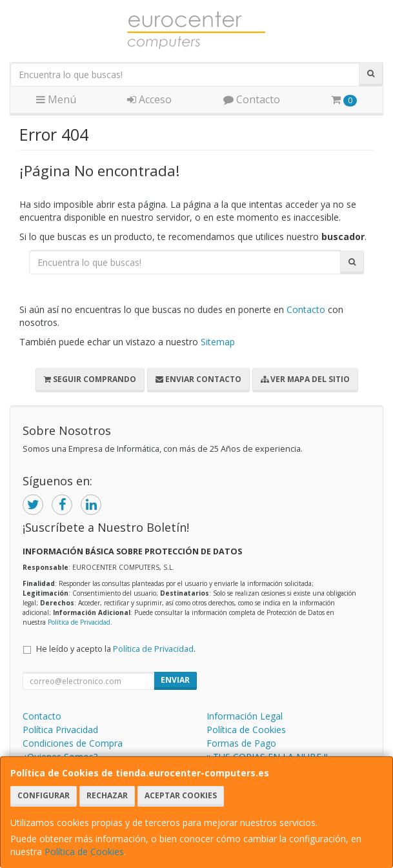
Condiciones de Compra (73, 743)
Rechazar (107, 795)
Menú (56, 99)
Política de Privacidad (79, 622)
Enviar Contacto (198, 379)
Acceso (149, 99)
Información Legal (245, 716)
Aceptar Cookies (181, 795)
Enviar (175, 680)
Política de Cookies (84, 852)
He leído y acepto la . (116, 649)
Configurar (44, 795)
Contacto (252, 99)
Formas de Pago (241, 743)
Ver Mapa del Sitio (305, 379)
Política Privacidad (60, 730)
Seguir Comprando (90, 379)
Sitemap (218, 342)
